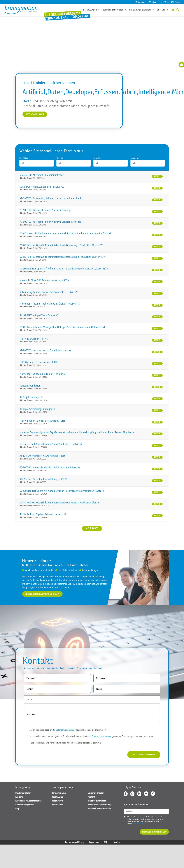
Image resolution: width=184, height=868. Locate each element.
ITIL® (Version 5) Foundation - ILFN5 (39, 363)
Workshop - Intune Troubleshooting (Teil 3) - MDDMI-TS (50, 304)
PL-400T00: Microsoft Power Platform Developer (46, 211)
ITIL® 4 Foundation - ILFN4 (34, 339)
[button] (178, 10)
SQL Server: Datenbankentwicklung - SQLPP (43, 480)
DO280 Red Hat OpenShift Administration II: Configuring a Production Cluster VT (63, 491)
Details (157, 177)
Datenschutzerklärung (66, 731)
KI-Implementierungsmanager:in (37, 410)
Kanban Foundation (30, 386)
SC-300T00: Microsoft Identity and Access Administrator (50, 468)
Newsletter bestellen (154, 834)
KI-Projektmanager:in (31, 398)
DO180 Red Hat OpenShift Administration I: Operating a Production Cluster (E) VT (63, 257)
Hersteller (24, 159)
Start (26, 101)
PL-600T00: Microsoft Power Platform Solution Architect (50, 222)
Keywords (135, 159)
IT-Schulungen (88, 10)
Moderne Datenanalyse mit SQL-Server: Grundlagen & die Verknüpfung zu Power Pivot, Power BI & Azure (77, 433)
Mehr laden (92, 529)
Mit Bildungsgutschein (138, 10)
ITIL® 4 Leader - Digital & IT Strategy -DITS (42, 421)
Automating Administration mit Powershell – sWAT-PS (49, 292)
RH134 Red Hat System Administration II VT (43, 515)
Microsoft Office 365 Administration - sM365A (44, 281)
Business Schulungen (111, 10)
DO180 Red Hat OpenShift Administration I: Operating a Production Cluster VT (61, 246)
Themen (60, 159)
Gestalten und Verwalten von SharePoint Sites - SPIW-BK (51, 445)
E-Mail (129, 814)
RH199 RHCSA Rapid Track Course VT (39, 316)
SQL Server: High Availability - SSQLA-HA (42, 187)
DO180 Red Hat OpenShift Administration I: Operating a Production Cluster (60, 503)
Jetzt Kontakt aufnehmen (141, 756)
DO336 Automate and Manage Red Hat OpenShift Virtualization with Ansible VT (62, 328)
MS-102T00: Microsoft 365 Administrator (42, 176)
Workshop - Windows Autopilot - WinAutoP (43, 374)
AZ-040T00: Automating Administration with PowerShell (50, 199)
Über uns (159, 10)
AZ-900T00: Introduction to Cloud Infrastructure (45, 351)
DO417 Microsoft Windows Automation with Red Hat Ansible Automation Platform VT (65, 234)
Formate (97, 159)
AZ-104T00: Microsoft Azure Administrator (42, 456)
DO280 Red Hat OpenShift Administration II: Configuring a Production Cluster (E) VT (64, 269)
